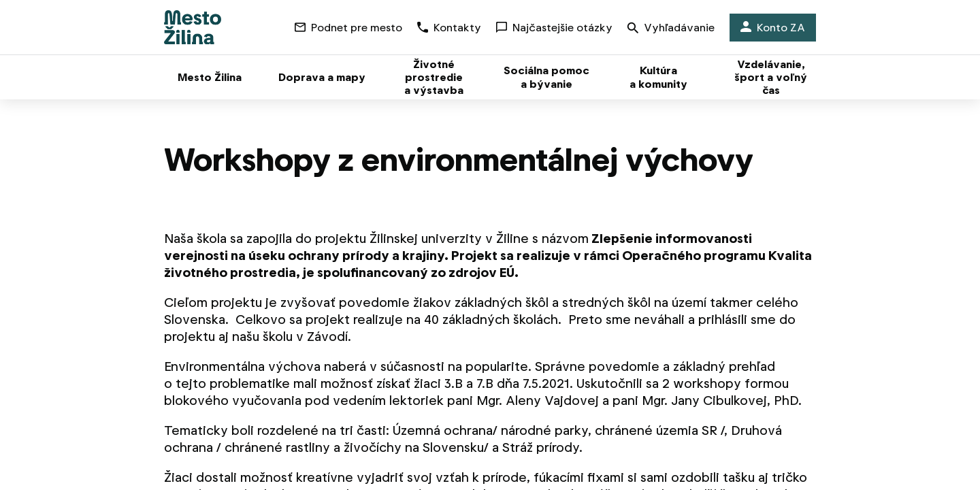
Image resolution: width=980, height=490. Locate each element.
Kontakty (449, 28)
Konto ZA (773, 28)
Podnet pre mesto (348, 28)
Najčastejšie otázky (554, 28)
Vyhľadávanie (671, 29)
